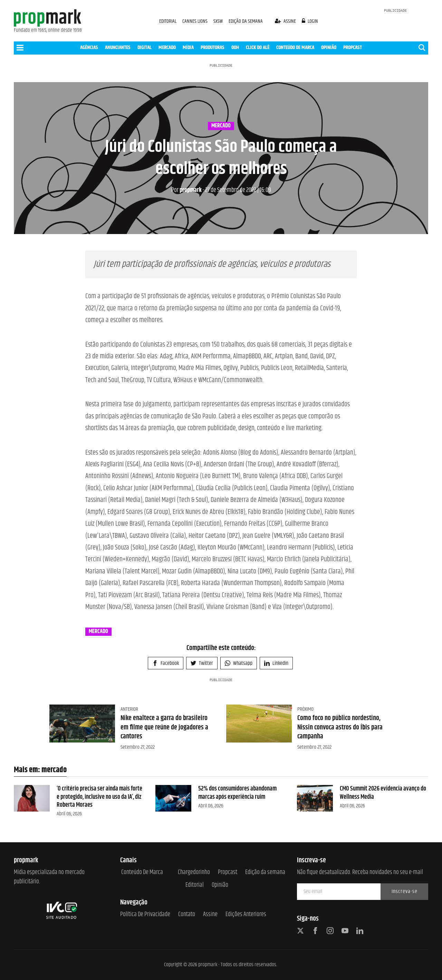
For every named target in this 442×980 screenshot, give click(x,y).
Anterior (129, 709)
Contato (187, 915)
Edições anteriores (246, 915)
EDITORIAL (168, 21)
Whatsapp (239, 663)
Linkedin (276, 663)
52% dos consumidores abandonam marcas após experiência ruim (237, 793)
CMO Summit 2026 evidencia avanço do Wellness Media (383, 793)
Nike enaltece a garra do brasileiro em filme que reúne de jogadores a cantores (164, 727)
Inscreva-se (405, 891)
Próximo (305, 709)
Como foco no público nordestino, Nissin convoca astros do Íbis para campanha (340, 727)
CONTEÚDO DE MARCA (295, 47)
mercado (221, 126)
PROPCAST (353, 47)
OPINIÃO (329, 47)
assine (286, 21)
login (310, 21)
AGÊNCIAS (89, 47)
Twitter (202, 663)
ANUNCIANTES (118, 47)
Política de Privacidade (145, 915)
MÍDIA (188, 47)
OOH (235, 47)
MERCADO (167, 47)
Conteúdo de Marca (142, 872)
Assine (210, 915)
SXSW (219, 21)
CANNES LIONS (195, 21)
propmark (186, 190)
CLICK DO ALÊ (258, 47)
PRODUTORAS (213, 47)
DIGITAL (145, 47)
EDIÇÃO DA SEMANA (246, 21)
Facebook (166, 663)
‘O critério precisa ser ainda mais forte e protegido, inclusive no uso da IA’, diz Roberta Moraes (99, 797)
